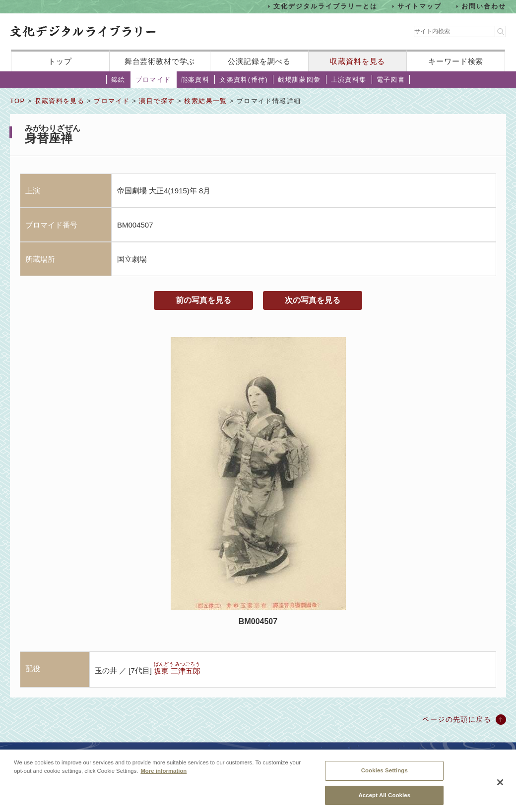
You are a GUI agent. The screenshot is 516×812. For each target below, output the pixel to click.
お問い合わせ (484, 6)
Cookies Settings (385, 775)
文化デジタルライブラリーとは (325, 6)
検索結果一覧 (205, 101)
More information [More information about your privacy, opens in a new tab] (163, 775)
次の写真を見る (313, 300)
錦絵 (118, 80)
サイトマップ (420, 6)
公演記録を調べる (259, 61)
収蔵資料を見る (357, 61)
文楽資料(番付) (244, 80)
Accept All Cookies (384, 800)
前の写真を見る (203, 300)
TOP (17, 101)
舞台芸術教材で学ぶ (160, 61)
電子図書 (391, 80)
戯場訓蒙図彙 (299, 80)
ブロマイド (153, 80)
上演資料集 (349, 80)
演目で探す (157, 101)
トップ (60, 61)
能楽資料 (195, 80)
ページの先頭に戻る (457, 719)
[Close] (500, 787)
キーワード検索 (456, 61)
